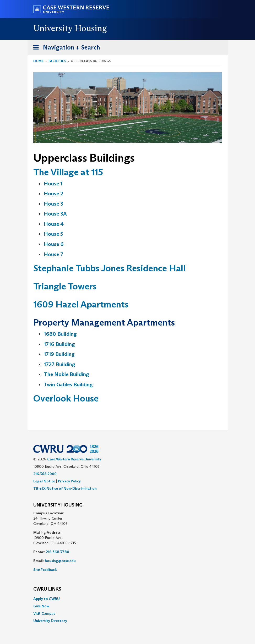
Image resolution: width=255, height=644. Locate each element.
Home (39, 61)
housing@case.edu (60, 561)
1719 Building (59, 354)
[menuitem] (128, 599)
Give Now (41, 606)
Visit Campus (44, 613)
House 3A (55, 214)
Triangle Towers (65, 286)
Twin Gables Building (68, 384)
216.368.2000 (45, 474)
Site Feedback (45, 570)
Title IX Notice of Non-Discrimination (65, 488)
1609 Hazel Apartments (81, 304)
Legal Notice (44, 481)
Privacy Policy (69, 481)
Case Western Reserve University (74, 459)
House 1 (53, 184)
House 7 (53, 254)
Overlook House (66, 398)
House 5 (53, 234)
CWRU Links (47, 589)
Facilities (57, 61)
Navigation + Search (65, 48)
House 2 (53, 194)
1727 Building (59, 364)
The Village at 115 (68, 172)
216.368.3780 (58, 552)
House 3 (53, 204)
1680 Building (60, 334)
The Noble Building (66, 374)
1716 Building (59, 344)
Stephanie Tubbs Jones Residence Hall (109, 268)
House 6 (54, 244)
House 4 (54, 224)
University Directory (50, 621)
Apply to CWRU (47, 599)
